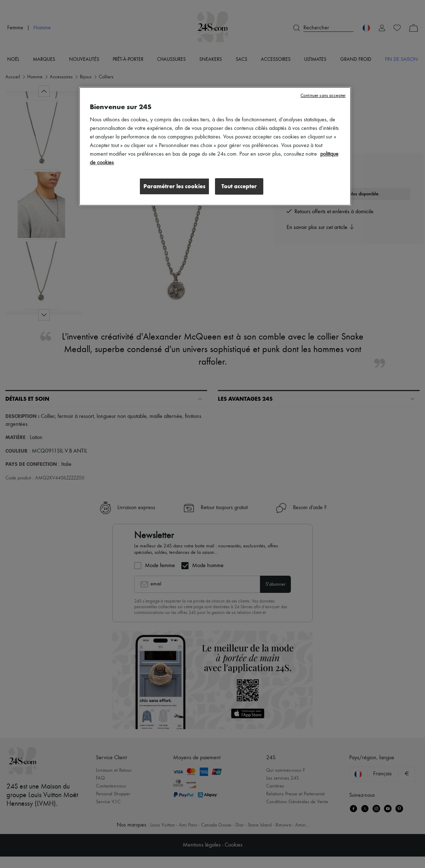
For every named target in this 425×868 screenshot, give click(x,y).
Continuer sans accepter (323, 96)
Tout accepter (239, 186)
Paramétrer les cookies (174, 186)
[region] (215, 146)
